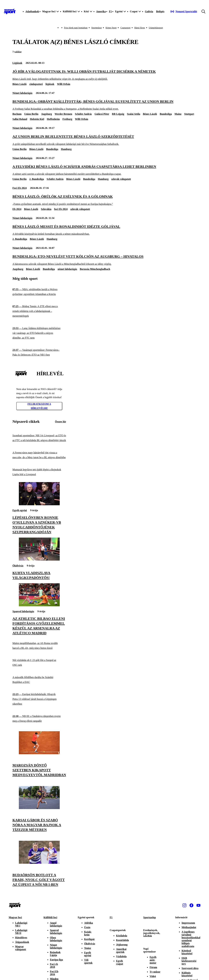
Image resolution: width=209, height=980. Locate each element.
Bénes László (19, 84)
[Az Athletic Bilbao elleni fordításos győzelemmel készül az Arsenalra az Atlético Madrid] (39, 605)
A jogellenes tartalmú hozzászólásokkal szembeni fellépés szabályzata (191, 939)
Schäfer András (83, 114)
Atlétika (89, 923)
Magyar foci (15, 917)
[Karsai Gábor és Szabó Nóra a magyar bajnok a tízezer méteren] (39, 808)
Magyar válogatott (21, 948)
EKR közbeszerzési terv (189, 961)
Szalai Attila (134, 114)
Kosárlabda (122, 940)
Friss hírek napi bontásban (76, 28)
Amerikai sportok (121, 950)
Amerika (101, 11)
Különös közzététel (187, 974)
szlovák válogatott (121, 179)
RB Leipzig (118, 114)
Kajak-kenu (88, 933)
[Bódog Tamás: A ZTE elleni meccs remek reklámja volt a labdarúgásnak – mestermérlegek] (39, 311)
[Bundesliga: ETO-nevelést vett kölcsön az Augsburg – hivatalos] (104, 260)
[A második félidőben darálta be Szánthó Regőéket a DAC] (39, 680)
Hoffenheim (53, 119)
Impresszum (188, 923)
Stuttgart (189, 114)
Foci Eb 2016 (54, 973)
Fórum (153, 967)
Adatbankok (32, 11)
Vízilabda (121, 956)
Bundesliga (166, 114)
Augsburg (46, 114)
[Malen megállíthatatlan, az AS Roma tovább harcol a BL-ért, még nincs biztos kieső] (39, 646)
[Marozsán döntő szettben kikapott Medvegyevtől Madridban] (39, 753)
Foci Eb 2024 (20, 188)
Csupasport (125, 28)
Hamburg (66, 149)
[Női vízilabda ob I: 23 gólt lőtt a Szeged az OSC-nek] (39, 663)
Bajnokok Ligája (55, 954)
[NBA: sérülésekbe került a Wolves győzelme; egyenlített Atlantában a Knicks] (39, 292)
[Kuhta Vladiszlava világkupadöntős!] (39, 560)
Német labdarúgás (22, 93)
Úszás (87, 927)
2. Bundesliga (37, 179)
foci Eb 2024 (61, 209)
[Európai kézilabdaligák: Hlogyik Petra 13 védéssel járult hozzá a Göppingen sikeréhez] (39, 699)
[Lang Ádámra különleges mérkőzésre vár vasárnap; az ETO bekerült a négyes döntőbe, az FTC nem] (39, 333)
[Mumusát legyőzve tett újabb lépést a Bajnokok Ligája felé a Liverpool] (39, 472)
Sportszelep (150, 917)
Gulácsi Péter (102, 114)
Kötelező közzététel (187, 952)
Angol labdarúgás (56, 924)
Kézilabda (122, 936)
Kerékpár (89, 939)
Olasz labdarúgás (56, 939)
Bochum (17, 114)
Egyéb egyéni (20, 510)
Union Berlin (31, 114)
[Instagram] (184, 905)
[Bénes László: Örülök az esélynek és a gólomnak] (104, 200)
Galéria (149, 11)
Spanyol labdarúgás (23, 611)
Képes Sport (111, 28)
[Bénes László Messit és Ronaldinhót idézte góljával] (104, 230)
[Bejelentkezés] (160, 12)
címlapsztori (36, 84)
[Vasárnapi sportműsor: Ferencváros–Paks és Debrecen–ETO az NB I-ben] (39, 352)
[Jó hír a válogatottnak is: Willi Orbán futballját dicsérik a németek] (104, 75)
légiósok (50, 84)
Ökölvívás (18, 566)
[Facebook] (191, 905)
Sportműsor (97, 28)
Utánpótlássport (156, 28)
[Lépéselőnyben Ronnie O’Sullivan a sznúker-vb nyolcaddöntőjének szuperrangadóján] (39, 504)
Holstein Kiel (37, 119)
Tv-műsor (155, 972)
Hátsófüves (21, 938)
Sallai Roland (20, 119)
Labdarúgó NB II (21, 932)
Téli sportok (88, 961)
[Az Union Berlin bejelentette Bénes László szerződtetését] (104, 140)
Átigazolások (22, 942)
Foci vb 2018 (54, 966)
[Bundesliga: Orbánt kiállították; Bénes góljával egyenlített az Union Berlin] (104, 105)
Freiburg (67, 119)
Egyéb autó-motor (153, 960)
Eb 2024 (17, 209)
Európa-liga (57, 960)
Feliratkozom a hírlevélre (39, 406)
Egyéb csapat (120, 962)
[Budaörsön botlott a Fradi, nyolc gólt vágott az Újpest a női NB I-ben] (39, 863)
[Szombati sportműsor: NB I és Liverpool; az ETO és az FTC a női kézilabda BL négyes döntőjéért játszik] (39, 438)
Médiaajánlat (189, 927)
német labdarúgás (67, 269)
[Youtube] (198, 905)
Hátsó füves (140, 28)
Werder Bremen (63, 114)
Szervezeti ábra (190, 968)
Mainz (178, 114)
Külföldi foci (50, 917)
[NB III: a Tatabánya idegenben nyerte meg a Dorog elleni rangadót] (39, 719)
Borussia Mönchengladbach (95, 269)
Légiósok (17, 63)
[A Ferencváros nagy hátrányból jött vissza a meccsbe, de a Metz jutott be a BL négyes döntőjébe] (39, 455)
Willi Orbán (64, 84)
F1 (110, 11)
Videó (153, 976)
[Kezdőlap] (10, 12)
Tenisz (88, 948)
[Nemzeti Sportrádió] (184, 12)
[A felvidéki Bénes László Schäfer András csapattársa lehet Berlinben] (104, 170)
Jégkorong (122, 945)
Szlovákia (46, 209)
